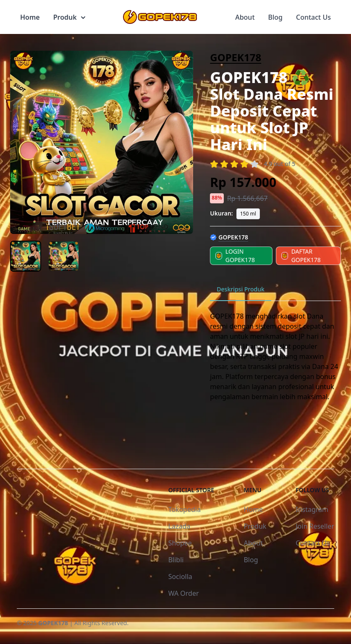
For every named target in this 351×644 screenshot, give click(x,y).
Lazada (179, 526)
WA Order (184, 593)
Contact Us (313, 17)
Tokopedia (185, 509)
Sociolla (180, 576)
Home (30, 17)
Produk (69, 17)
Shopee (180, 543)
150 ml (248, 214)
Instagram (312, 509)
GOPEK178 (236, 57)
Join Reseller (315, 526)
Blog (275, 17)
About (245, 17)
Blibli (176, 560)
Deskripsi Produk (241, 289)
